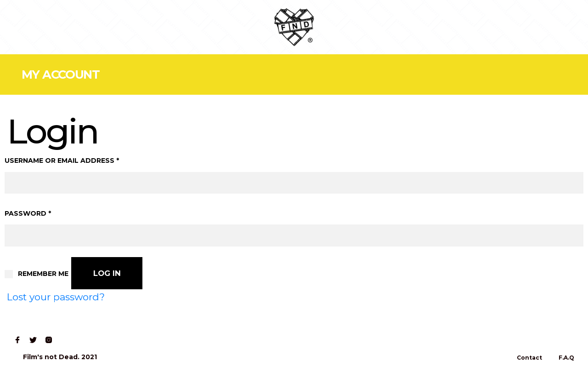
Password (28, 213)
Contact (145, 27)
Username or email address (62, 161)
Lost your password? (56, 297)
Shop (66, 27)
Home (28, 27)
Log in (107, 273)
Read (103, 27)
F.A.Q (566, 358)
